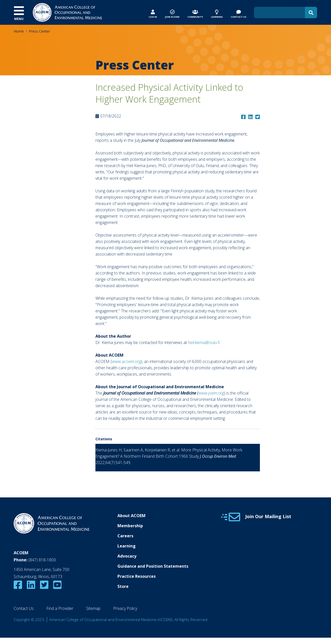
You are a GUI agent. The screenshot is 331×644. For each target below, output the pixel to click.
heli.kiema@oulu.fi (204, 342)
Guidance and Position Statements (153, 566)
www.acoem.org (126, 361)
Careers (125, 536)
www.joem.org (211, 393)
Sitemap (93, 608)
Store (123, 586)
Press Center (39, 31)
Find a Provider (60, 608)
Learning (127, 546)
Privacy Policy (125, 608)
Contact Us (24, 608)
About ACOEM (131, 516)
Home (19, 31)
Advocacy (127, 556)
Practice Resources (137, 576)
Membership (130, 526)
